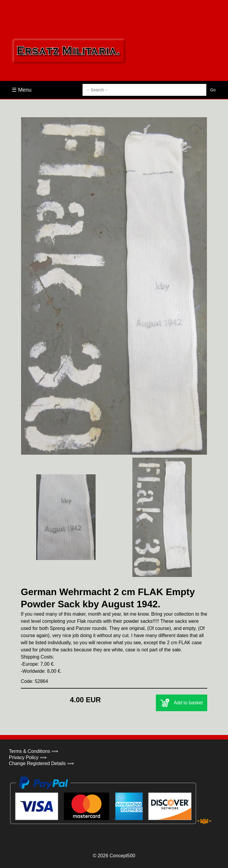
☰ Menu (22, 90)
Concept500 (122, 856)
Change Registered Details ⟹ (41, 763)
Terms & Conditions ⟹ (34, 751)
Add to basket (182, 703)
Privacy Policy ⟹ (28, 757)
